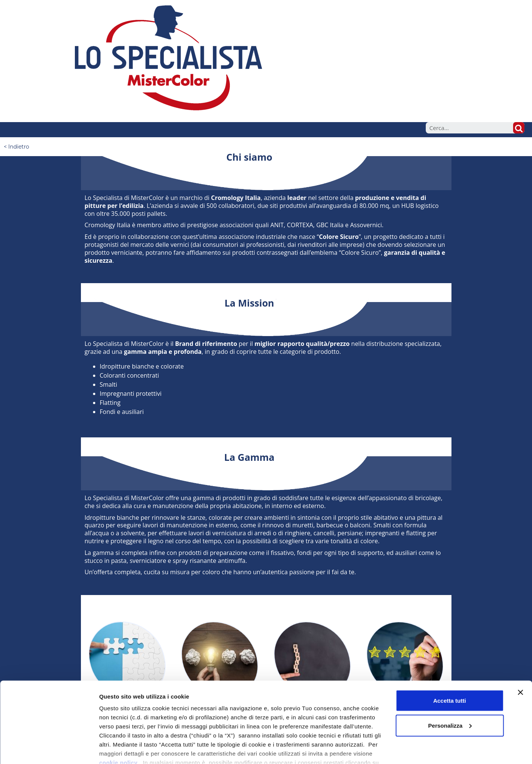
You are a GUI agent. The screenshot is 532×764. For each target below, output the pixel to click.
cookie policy (118, 720)
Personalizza (450, 683)
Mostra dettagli (119, 749)
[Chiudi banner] (520, 650)
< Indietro (16, 147)
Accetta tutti (450, 658)
